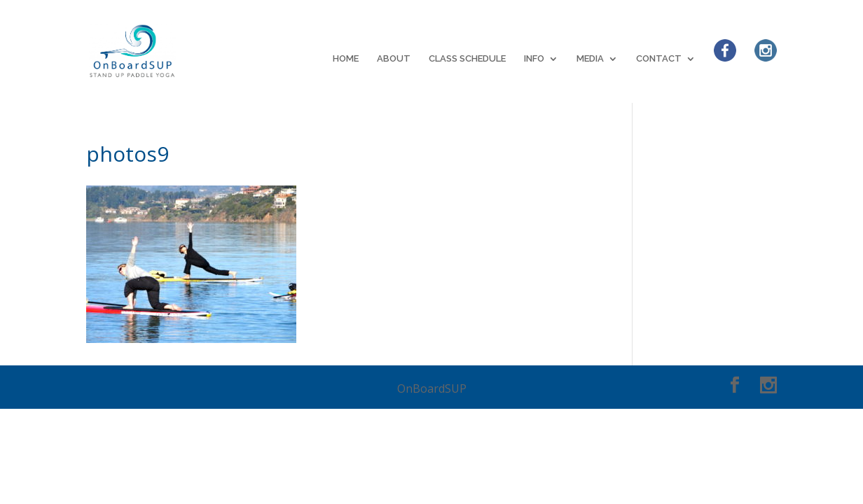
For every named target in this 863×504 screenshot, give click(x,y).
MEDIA (590, 59)
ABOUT (394, 59)
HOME (346, 59)
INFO (534, 59)
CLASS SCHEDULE (467, 59)
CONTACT (659, 59)
